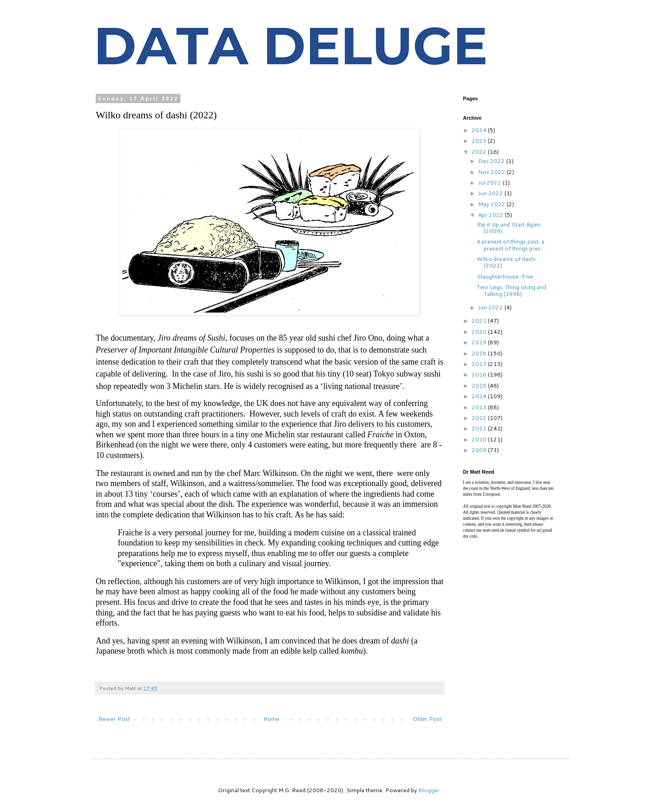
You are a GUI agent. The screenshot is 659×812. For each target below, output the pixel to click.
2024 (480, 130)
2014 (480, 396)
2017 (480, 364)
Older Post (427, 719)
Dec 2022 (492, 161)
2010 (480, 439)
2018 (480, 353)
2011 (480, 428)
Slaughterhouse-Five (505, 276)
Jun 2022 (491, 193)
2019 (480, 342)
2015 (480, 386)
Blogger (429, 790)
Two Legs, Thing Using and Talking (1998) (512, 290)
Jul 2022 (490, 183)
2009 (480, 450)
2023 (480, 141)
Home (271, 719)
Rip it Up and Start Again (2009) (509, 228)
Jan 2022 (491, 307)
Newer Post (114, 719)
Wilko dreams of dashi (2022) (506, 262)
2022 (480, 152)
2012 (480, 418)
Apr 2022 (491, 215)
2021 (480, 321)
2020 (480, 332)
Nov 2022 (492, 172)
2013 (480, 407)
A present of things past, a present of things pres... (511, 245)
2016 (480, 374)
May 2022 (492, 204)
